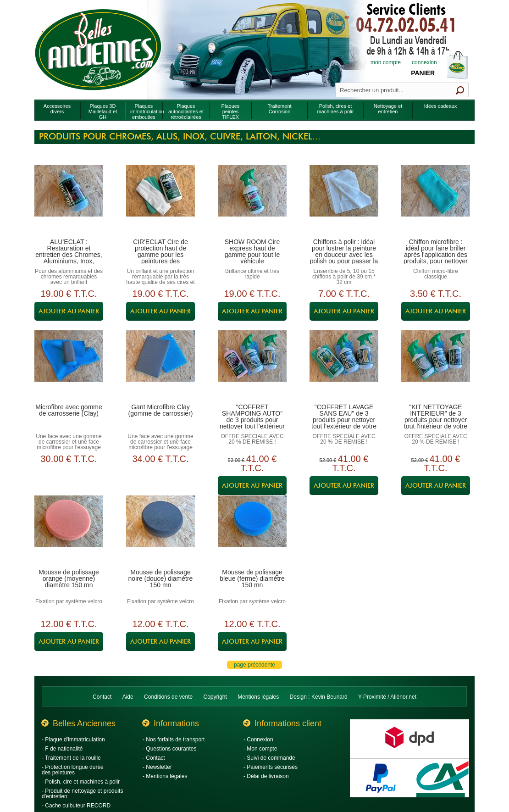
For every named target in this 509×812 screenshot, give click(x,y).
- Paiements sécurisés (271, 767)
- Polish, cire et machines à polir (81, 782)
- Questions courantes (169, 749)
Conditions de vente (168, 697)
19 (69, 294)
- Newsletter (157, 767)
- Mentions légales (165, 776)
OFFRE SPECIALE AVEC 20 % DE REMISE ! (252, 439)
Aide (128, 697)
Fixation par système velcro (69, 601)
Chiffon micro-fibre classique (436, 274)
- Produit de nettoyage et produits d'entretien (82, 794)
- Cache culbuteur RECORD (76, 806)
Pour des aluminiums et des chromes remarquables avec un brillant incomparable (69, 279)
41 (258, 463)
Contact (102, 697)
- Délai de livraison (266, 776)
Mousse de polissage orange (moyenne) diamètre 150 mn (69, 578)
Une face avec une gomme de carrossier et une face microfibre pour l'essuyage (69, 442)
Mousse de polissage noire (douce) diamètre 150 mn (161, 578)
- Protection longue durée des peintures (73, 770)
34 (160, 459)
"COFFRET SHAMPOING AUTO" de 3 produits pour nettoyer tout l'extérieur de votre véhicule (252, 420)
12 (69, 624)
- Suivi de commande (269, 758)
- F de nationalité (62, 749)
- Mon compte (260, 749)
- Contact (154, 758)
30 (69, 459)
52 (236, 460)
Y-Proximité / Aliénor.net (387, 697)
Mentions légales (258, 697)
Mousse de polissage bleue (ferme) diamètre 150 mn (252, 578)
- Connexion (258, 740)
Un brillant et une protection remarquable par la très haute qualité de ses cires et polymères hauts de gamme (160, 279)
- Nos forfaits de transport (174, 740)
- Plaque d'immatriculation (73, 740)
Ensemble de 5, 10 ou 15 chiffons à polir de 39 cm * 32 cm (344, 277)
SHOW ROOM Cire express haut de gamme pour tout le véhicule (252, 251)
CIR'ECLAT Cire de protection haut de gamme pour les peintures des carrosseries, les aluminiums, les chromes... (160, 261)
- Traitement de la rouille (71, 758)
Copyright (215, 697)
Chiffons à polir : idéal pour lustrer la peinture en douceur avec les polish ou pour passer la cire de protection (344, 255)
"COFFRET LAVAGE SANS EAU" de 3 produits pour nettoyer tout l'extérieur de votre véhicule (344, 420)
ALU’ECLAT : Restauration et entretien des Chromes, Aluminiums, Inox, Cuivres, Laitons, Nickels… (69, 258)
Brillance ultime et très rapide (252, 274)
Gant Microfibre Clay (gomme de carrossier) (161, 410)
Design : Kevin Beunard (319, 697)
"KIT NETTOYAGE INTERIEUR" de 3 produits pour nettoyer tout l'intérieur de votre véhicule (436, 420)
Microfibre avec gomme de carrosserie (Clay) (69, 410)
